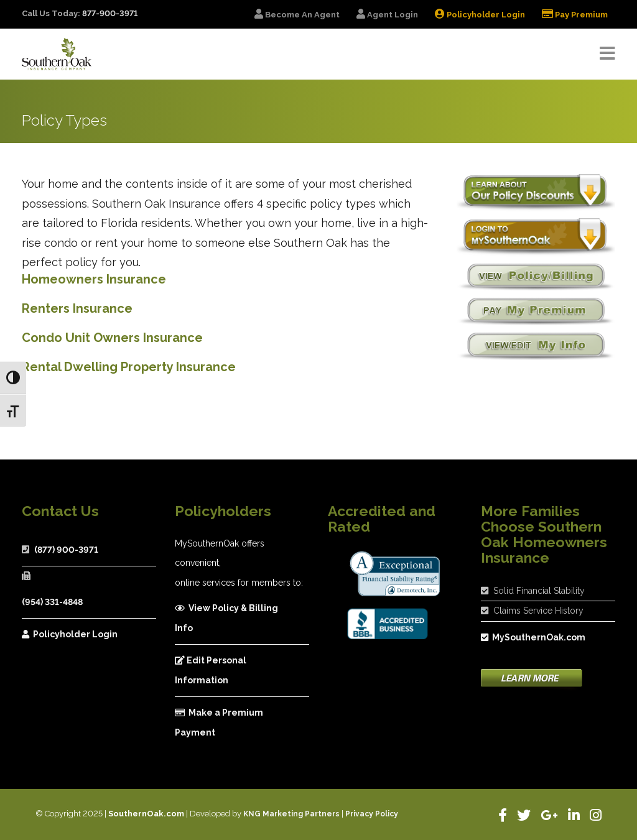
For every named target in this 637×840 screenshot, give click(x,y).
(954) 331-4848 (52, 602)
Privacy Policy (372, 814)
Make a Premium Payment (219, 722)
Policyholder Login (70, 634)
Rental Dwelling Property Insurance (129, 367)
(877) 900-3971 (66, 550)
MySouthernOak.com (533, 637)
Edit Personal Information (211, 670)
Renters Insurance (77, 308)
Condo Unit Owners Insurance (112, 338)
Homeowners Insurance (94, 279)
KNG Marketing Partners (291, 814)
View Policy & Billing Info (226, 618)
